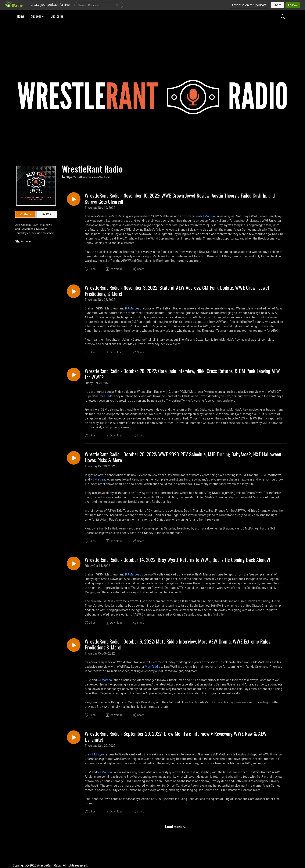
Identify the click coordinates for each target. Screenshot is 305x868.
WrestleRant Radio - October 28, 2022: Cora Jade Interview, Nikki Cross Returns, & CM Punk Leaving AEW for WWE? (182, 374)
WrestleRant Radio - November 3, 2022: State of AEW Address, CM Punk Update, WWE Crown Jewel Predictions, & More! (177, 291)
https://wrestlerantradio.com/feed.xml (86, 177)
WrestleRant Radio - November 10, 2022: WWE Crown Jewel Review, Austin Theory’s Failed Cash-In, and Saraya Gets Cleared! (180, 198)
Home (21, 16)
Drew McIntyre (94, 754)
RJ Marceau (208, 216)
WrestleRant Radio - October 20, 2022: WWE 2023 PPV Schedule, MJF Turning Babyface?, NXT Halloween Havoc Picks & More (183, 457)
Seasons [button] (36, 16)
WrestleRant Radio (92, 169)
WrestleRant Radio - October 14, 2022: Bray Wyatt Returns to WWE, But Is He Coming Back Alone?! (177, 560)
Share (25, 214)
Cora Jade (106, 396)
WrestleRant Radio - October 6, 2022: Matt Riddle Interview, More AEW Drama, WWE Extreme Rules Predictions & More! (177, 644)
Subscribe (57, 16)
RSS (47, 214)
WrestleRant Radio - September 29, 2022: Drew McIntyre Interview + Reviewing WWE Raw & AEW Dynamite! (176, 737)
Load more (176, 827)
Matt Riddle (152, 667)
